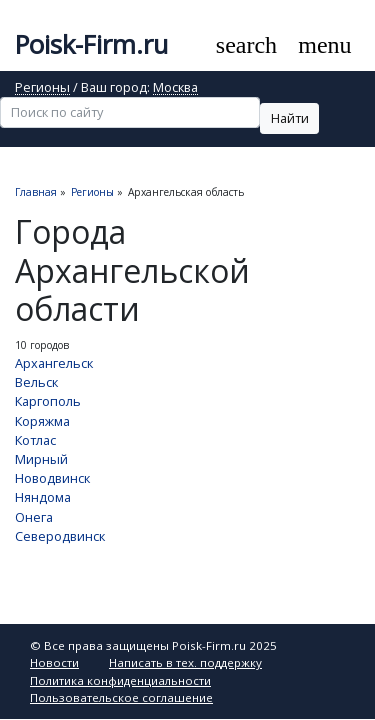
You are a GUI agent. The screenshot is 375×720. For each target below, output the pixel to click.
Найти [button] (290, 118)
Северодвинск (60, 536)
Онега (34, 517)
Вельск (36, 382)
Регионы (42, 88)
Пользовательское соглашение (121, 697)
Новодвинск (52, 478)
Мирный (41, 459)
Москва (175, 88)
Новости (54, 662)
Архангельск (54, 363)
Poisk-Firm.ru (91, 44)
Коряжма (42, 421)
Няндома (43, 497)
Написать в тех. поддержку (185, 662)
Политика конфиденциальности (120, 680)
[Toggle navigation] (325, 45)
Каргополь (48, 401)
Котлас (35, 440)
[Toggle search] (246, 45)
